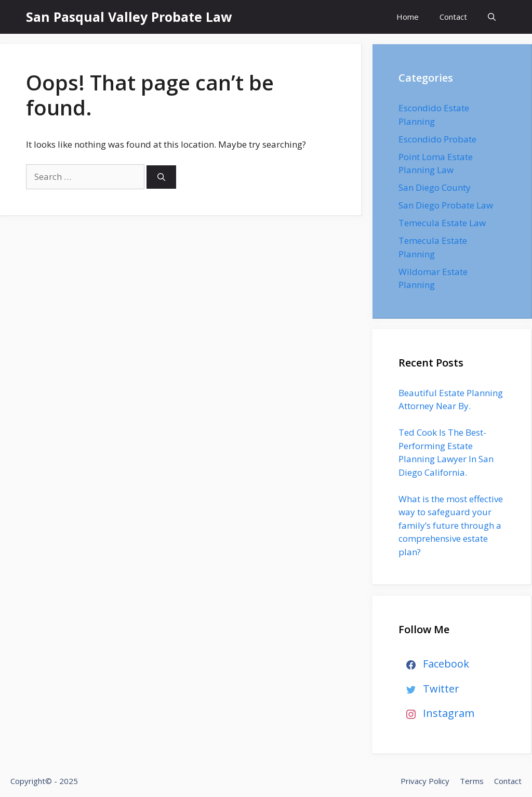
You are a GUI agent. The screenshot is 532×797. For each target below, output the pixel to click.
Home (408, 17)
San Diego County (435, 187)
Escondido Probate (437, 139)
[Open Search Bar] (492, 17)
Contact (453, 17)
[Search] (161, 177)
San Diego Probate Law (446, 205)
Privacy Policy (425, 781)
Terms (472, 781)
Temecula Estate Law (442, 223)
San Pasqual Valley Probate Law (129, 17)
